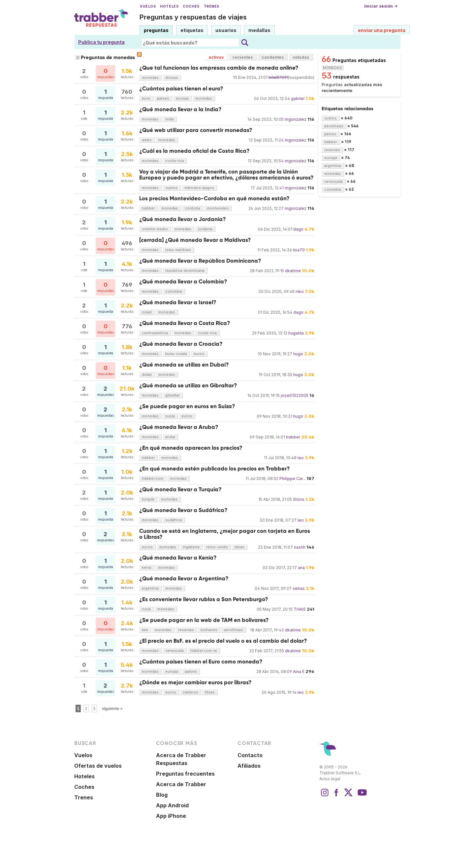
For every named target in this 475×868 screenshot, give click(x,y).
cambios (190, 692)
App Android (172, 805)
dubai (147, 374)
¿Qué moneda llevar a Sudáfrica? (183, 510)
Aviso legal (330, 779)
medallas (259, 30)
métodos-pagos (199, 188)
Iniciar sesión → (381, 6)
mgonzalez (296, 119)
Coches (191, 6)
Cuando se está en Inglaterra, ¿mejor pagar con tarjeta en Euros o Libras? (225, 534)
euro (146, 98)
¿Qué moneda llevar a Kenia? (178, 558)
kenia (147, 567)
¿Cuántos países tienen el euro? (181, 89)
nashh (300, 547)
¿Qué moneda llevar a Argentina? (184, 579)
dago (298, 229)
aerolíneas (234, 630)
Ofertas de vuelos (98, 766)
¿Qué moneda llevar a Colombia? (183, 282)
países (163, 98)
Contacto (250, 755)
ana (301, 568)
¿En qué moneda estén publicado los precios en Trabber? (215, 469)
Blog (162, 795)
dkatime (293, 271)
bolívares (209, 630)
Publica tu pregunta (101, 42)
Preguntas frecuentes (185, 774)
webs (147, 140)
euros (199, 354)
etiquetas (192, 30)
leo (301, 458)
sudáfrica (174, 520)
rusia (146, 609)
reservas (186, 630)
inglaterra (191, 547)
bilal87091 (278, 77)
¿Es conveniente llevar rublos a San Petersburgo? (204, 599)
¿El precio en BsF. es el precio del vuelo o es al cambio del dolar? (223, 641)
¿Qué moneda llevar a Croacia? (181, 344)
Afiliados (249, 766)
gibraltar (173, 395)
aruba (170, 437)
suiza (170, 416)
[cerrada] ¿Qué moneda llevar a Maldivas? (195, 240)
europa (182, 98)
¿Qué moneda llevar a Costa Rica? (185, 323)
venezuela (174, 651)
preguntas (156, 30)
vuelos (172, 188)
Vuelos (148, 6)
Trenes (212, 6)
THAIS (300, 609)
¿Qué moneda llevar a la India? (180, 109)
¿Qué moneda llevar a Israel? (178, 302)
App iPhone (171, 816)
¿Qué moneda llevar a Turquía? (180, 489)
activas (216, 57)
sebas (299, 588)
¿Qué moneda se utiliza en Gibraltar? (188, 386)
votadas (301, 57)
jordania (205, 229)
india (170, 119)
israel (147, 312)
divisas (172, 78)
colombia (174, 291)
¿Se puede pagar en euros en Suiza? (187, 406)
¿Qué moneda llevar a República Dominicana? (200, 261)
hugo (298, 354)
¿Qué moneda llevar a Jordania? (183, 219)
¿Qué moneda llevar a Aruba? (179, 427)
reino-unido (217, 547)
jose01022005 (295, 395)
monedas (150, 78)
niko (300, 291)
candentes (273, 57)
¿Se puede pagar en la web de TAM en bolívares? (204, 620)
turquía (148, 499)
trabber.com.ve (204, 651)
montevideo (218, 208)
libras (239, 547)
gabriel (298, 98)
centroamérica (155, 333)
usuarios (226, 30)
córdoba (192, 208)
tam (145, 630)
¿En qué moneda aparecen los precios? (191, 448)
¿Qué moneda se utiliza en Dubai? (184, 365)
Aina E (299, 672)
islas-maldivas (178, 250)
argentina (150, 588)
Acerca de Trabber (181, 784)
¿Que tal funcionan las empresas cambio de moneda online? (219, 68)
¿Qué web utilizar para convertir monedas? (196, 130)
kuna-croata (176, 354)
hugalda (296, 333)
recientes (243, 57)
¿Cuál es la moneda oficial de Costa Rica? (194, 151)
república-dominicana (185, 271)
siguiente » (112, 709)
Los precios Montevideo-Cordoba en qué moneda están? (214, 198)
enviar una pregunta (382, 30)
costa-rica (175, 161)
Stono (299, 499)
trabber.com (153, 478)
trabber (148, 208)
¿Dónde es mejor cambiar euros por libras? (195, 682)
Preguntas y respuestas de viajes (193, 17)
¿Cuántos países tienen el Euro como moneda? (201, 662)
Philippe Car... (292, 479)
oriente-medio (155, 229)
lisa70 (299, 250)
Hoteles (169, 6)
